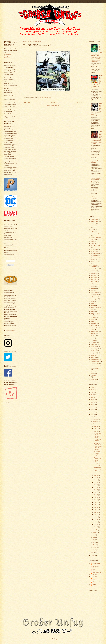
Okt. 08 (96, 512)
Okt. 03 (96, 525)
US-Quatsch (94, 353)
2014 (92, 409)
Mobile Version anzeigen (53, 106)
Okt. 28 (96, 431)
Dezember (95, 419)
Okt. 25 (96, 478)
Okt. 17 (96, 497)
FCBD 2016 (94, 271)
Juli (94, 535)
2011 (92, 417)
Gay (92, 290)
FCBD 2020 (94, 280)
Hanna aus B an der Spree (97, 573)
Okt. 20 (96, 490)
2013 (92, 412)
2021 (92, 392)
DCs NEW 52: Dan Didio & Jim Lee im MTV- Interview (96, 180)
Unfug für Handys (10, 330)
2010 (92, 553)
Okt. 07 (96, 515)
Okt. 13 (96, 502)
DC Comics (94, 249)
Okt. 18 (96, 495)
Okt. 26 (96, 475)
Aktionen (93, 224)
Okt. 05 (96, 520)
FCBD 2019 (94, 277)
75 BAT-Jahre (94, 219)
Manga (92, 311)
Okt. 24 (96, 480)
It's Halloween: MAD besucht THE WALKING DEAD (98, 437)
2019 (92, 397)
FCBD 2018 (94, 275)
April (94, 542)
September (95, 530)
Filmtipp (93, 288)
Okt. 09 (96, 510)
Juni (94, 537)
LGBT (92, 303)
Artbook (93, 232)
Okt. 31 (96, 426)
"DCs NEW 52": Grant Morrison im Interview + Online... (98, 446)
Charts (92, 241)
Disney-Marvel (94, 269)
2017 (92, 402)
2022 (92, 390)
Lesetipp (93, 305)
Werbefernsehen (95, 360)
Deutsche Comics (95, 261)
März (94, 545)
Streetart (93, 338)
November (95, 421)
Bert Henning (96, 564)
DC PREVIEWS (95, 254)
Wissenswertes (94, 366)
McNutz (95, 576)
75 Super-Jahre (94, 222)
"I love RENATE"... (95, 197)
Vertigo (92, 355)
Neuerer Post (27, 102)
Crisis (92, 243)
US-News (93, 351)
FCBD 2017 (94, 273)
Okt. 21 (96, 487)
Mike (94, 579)
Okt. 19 (96, 492)
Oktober (95, 424)
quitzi (94, 585)
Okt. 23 (96, 482)
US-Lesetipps (94, 349)
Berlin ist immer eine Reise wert (96, 238)
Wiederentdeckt (95, 362)
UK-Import (93, 342)
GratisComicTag (95, 295)
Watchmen (93, 357)
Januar (94, 550)
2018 (92, 400)
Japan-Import (94, 299)
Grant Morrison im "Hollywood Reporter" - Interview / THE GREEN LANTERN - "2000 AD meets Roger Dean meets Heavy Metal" (96, 53)
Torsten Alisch (96, 582)
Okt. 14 (96, 500)
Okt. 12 (96, 505)
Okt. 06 (96, 517)
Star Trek (93, 334)
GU (94, 570)
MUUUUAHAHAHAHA (45, 97)
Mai (94, 540)
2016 (92, 405)
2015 (92, 407)
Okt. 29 (96, 429)
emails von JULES (95, 375)
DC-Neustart (94, 256)
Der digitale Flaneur (96, 567)
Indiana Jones (94, 297)
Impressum (7, 58)
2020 (92, 395)
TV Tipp (93, 340)
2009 (92, 555)
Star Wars (93, 336)
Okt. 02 (96, 527)
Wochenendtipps (95, 368)
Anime (92, 230)
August (95, 533)
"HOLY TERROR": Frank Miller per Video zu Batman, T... (98, 461)
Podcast (93, 321)
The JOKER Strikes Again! (97, 453)
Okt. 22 (96, 485)
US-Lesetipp (94, 347)
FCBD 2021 (94, 282)
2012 (92, 414)
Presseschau (94, 324)
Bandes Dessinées (95, 234)
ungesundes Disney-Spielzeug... (96, 162)
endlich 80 (93, 379)
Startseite (53, 102)
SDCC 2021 (94, 326)
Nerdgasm (93, 317)
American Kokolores (96, 226)
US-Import (93, 344)
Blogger (56, 639)
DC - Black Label (95, 246)
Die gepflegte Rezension (94, 266)
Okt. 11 (96, 507)
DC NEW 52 (94, 251)
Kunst (92, 301)
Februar (95, 547)
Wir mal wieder (95, 364)
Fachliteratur (94, 284)
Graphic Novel (94, 292)
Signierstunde (94, 332)
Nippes (92, 319)
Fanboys (93, 286)
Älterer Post (79, 102)
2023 (92, 387)
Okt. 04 (96, 522)
